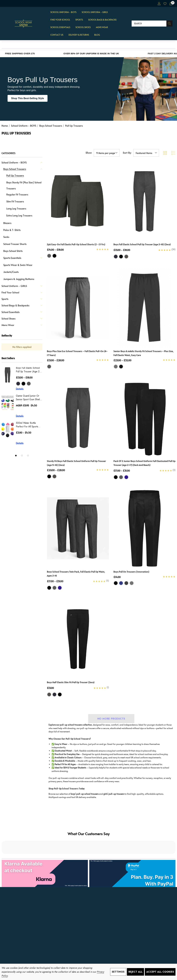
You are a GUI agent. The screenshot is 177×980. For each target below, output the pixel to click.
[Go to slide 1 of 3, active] (16, 456)
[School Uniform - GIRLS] (95, 12)
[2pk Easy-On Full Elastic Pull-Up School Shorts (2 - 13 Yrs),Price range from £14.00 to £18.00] (78, 201)
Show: (89, 153)
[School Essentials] (60, 27)
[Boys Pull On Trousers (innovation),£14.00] (144, 528)
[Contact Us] (57, 35)
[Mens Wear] (102, 27)
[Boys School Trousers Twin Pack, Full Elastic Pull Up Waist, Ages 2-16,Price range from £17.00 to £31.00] (78, 528)
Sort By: (127, 153)
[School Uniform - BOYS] (63, 12)
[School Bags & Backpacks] (102, 20)
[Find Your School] (60, 20)
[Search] (169, 24)
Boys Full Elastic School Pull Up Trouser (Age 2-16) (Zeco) (28, 370)
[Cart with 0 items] (171, 3)
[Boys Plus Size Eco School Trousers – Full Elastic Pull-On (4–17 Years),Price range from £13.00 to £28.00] (78, 308)
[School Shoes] (83, 27)
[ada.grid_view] (165, 153)
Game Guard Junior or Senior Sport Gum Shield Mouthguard (29, 398)
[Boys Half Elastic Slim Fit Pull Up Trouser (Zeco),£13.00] (78, 639)
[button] (89, 848)
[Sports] (79, 20)
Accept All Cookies (160, 972)
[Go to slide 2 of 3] (22, 456)
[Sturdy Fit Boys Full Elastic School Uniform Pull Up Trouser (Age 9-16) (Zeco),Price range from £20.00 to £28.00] (78, 418)
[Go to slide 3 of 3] (28, 456)
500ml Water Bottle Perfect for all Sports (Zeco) (27, 425)
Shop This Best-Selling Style (28, 98)
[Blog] (97, 35)
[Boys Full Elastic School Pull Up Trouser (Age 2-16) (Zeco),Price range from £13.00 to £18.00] (144, 201)
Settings (118, 972)
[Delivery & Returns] (79, 35)
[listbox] (146, 153)
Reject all (135, 972)
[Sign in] (159, 3)
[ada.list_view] (173, 153)
